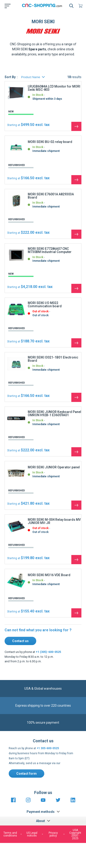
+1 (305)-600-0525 (48, 652)
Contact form (26, 774)
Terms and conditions (10, 834)
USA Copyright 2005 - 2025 (75, 834)
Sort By (10, 77)
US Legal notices (32, 834)
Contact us (20, 641)
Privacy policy (53, 834)
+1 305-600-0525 (48, 748)
